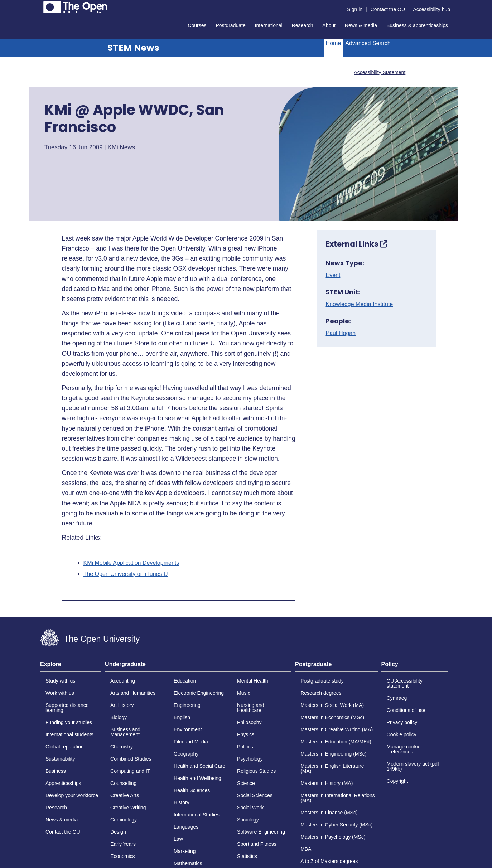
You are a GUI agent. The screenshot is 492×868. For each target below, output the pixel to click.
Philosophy (249, 722)
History (182, 802)
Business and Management (125, 732)
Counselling (123, 783)
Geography (186, 754)
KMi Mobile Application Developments (131, 563)
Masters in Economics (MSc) (332, 717)
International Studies (197, 815)
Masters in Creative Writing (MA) (337, 729)
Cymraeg (397, 698)
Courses (197, 25)
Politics (245, 747)
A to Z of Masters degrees (329, 861)
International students (69, 734)
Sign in (355, 9)
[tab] (71, 666)
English (182, 717)
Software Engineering (261, 832)
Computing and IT (130, 771)
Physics (246, 734)
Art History (122, 705)
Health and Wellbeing (197, 778)
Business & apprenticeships (417, 25)
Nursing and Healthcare (251, 708)
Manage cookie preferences (404, 749)
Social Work (250, 808)
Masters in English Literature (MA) (332, 768)
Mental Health (252, 681)
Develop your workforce (72, 795)
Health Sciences (192, 790)
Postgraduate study (322, 681)
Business (56, 771)
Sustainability (60, 759)
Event (333, 275)
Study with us (60, 681)
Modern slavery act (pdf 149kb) (413, 766)
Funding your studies (69, 722)
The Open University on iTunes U (126, 574)
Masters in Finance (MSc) (329, 813)
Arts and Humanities (133, 693)
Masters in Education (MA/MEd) (336, 742)
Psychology (250, 759)
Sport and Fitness (257, 844)
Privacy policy (402, 722)
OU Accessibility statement (405, 683)
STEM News (133, 48)
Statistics (247, 856)
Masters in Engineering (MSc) (333, 754)
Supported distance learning (67, 708)
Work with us (60, 693)
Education (185, 681)
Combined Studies (131, 759)
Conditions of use (406, 710)
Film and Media (191, 742)
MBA (306, 849)
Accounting (123, 681)
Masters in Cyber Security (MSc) (336, 825)
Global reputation (65, 747)
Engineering (187, 705)
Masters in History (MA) (327, 783)
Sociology (248, 820)
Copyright (397, 781)
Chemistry (122, 747)
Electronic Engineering (199, 693)
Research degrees (321, 693)
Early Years (123, 844)
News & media (361, 25)
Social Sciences (255, 795)
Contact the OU (388, 9)
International (269, 25)
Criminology (124, 820)
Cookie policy (402, 734)
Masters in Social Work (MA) (332, 705)
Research (303, 25)
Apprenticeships (63, 783)
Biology (119, 717)
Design (118, 832)
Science (246, 783)
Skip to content (40, 6)
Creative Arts (125, 795)
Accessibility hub (432, 9)
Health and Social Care (199, 766)
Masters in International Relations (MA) (338, 798)
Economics (122, 856)
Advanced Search (368, 43)
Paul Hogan (341, 333)
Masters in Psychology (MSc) (333, 837)
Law (178, 839)
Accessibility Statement (380, 72)
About (329, 25)
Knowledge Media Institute (359, 304)
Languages (186, 827)
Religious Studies (256, 771)
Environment (188, 729)
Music (244, 693)
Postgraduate (230, 25)
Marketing (185, 851)
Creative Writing (128, 808)
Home (334, 43)
